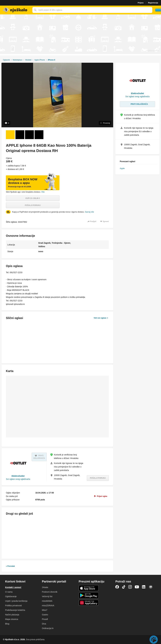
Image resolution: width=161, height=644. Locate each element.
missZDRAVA (48, 606)
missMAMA (47, 601)
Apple (122, 168)
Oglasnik (6, 60)
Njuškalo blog (151, 587)
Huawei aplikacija (89, 603)
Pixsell (45, 619)
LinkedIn (144, 587)
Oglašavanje (11, 596)
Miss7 (45, 610)
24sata (45, 587)
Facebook (117, 587)
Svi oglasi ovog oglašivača (18, 479)
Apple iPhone (40, 60)
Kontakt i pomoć (13, 587)
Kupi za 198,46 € (33, 198)
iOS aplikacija (89, 588)
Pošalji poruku (33, 205)
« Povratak (10, 566)
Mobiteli (28, 60)
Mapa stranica (12, 619)
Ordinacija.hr (48, 628)
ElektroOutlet (18, 476)
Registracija (153, 3)
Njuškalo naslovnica (15, 10)
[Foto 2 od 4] (20, 135)
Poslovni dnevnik (50, 592)
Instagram (130, 587)
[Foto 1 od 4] (10, 135)
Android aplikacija (89, 595)
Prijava (141, 3)
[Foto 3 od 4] (29, 135)
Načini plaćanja (12, 615)
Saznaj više (89, 212)
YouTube (137, 587)
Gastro (45, 615)
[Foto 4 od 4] (39, 135)
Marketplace (18, 60)
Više (43, 192)
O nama (9, 592)
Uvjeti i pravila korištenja (16, 601)
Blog (7, 624)
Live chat (154, 640)
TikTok (124, 587)
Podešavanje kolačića (15, 610)
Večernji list (47, 596)
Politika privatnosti (13, 606)
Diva (44, 624)
